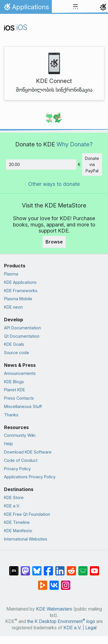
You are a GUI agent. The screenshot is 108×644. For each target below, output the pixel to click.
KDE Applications (20, 282)
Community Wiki (20, 435)
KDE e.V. (12, 506)
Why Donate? (75, 144)
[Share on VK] (54, 582)
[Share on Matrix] (14, 568)
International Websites (26, 539)
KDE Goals (14, 344)
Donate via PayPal (92, 165)
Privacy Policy (17, 469)
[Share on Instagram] (66, 582)
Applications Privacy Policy (30, 477)
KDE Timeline (17, 522)
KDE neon (13, 307)
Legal (91, 628)
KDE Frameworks (21, 291)
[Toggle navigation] (75, 7)
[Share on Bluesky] (37, 568)
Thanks (11, 415)
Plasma (11, 274)
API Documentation (22, 328)
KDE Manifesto (18, 531)
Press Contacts (19, 398)
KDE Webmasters (54, 609)
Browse (54, 242)
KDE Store (14, 497)
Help (8, 444)
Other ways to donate (54, 184)
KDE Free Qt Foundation (27, 514)
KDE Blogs (14, 382)
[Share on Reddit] (71, 568)
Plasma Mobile (18, 299)
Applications (26, 8)
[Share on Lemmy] (83, 568)
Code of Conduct (21, 460)
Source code (17, 353)
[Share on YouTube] (94, 568)
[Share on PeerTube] (43, 582)
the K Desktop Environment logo (61, 621)
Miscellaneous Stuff (23, 406)
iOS (16, 27)
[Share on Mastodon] (25, 568)
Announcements (20, 373)
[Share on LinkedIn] (60, 568)
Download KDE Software (28, 452)
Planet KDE (15, 390)
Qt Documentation (22, 336)
